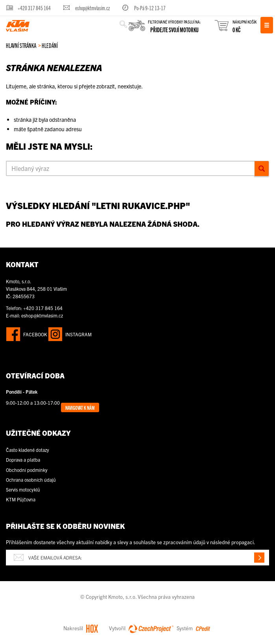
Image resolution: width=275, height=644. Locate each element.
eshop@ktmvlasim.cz (92, 8)
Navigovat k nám (80, 407)
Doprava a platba (23, 460)
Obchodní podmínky (27, 470)
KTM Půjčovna (21, 499)
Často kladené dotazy (28, 450)
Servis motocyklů (23, 489)
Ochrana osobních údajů (31, 480)
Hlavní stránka (21, 45)
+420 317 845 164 (34, 8)
